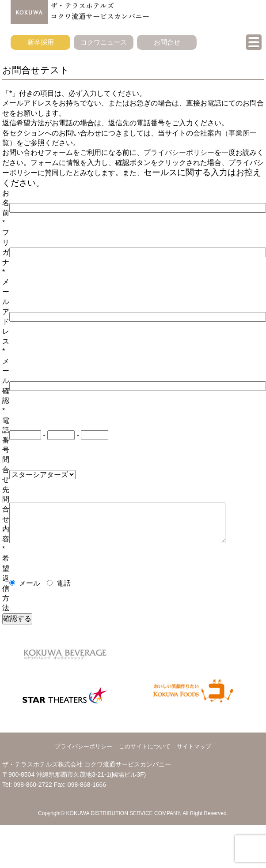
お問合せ (167, 42)
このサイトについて (145, 746)
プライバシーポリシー (179, 152)
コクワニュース (104, 42)
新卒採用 (41, 42)
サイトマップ (194, 746)
